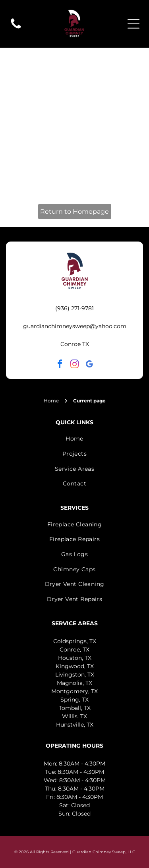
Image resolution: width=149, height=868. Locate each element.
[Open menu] (134, 24)
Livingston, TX (75, 675)
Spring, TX (74, 700)
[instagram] (75, 365)
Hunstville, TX (75, 725)
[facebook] (60, 365)
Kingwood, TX (75, 666)
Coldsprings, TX (75, 641)
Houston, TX (75, 658)
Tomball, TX (75, 708)
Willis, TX (74, 716)
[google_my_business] (89, 365)
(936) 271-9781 (74, 308)
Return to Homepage (74, 212)
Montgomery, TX (74, 691)
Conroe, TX (74, 650)
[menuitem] (74, 439)
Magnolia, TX (74, 683)
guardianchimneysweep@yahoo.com (75, 326)
